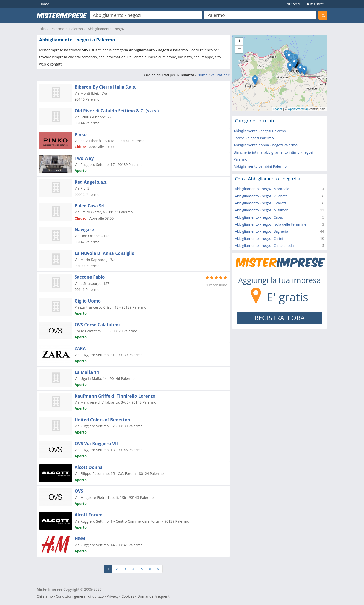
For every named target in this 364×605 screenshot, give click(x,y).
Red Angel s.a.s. (91, 182)
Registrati (315, 4)
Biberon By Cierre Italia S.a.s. (105, 87)
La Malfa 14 (87, 372)
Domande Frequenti (154, 596)
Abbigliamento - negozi (107, 29)
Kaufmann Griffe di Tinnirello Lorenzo (115, 396)
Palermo (58, 29)
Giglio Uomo (88, 301)
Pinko (81, 134)
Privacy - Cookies (120, 596)
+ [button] (239, 42)
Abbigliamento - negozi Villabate (261, 196)
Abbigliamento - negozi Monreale (262, 189)
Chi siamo (45, 596)
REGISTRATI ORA (279, 318)
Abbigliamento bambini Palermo (260, 166)
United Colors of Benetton (102, 420)
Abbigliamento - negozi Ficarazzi (261, 203)
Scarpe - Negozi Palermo (254, 138)
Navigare (84, 230)
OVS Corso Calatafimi (97, 325)
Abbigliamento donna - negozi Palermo (266, 145)
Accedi (294, 4)
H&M (80, 539)
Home (44, 4)
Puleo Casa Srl (90, 206)
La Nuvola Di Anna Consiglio (105, 253)
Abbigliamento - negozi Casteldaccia (264, 245)
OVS (79, 491)
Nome (202, 75)
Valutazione (220, 75)
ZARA (80, 348)
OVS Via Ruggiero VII (96, 444)
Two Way (84, 158)
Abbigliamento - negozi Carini (259, 238)
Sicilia (41, 29)
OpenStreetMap (298, 109)
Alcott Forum (89, 515)
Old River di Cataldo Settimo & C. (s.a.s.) (117, 111)
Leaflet (278, 109)
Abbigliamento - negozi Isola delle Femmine (271, 224)
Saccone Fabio (90, 277)
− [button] (239, 49)
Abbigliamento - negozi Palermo (260, 131)
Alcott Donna (89, 467)
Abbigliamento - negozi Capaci (260, 217)
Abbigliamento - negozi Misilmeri (262, 210)
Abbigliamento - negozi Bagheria (261, 231)
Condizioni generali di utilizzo (80, 596)
